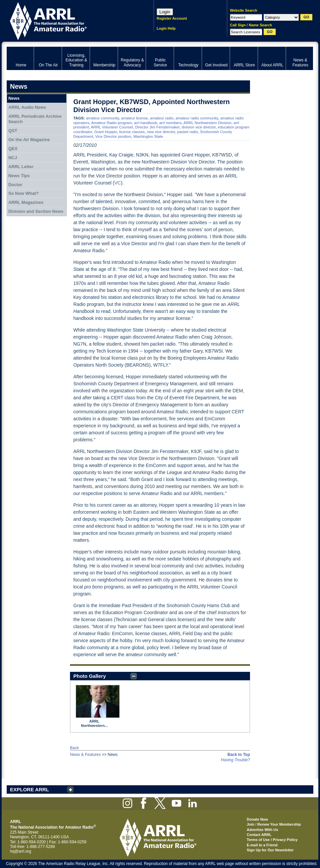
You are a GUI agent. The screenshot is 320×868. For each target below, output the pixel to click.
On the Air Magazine (29, 140)
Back (74, 748)
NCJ (13, 158)
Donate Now (257, 819)
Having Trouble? (235, 760)
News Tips (19, 176)
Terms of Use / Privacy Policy (272, 840)
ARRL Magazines (26, 202)
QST (13, 131)
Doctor (15, 185)
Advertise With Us (262, 830)
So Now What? (23, 193)
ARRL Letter (21, 167)
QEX (13, 149)
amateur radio (162, 118)
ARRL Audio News (27, 107)
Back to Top (239, 755)
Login (165, 12)
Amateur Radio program (112, 123)
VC (117, 183)
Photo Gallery (90, 676)
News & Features (85, 755)
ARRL (71, 20)
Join (250, 824)
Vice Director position (113, 136)
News (14, 98)
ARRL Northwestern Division (208, 123)
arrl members (170, 123)
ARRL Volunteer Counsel (112, 127)
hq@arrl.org (21, 851)
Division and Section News (36, 211)
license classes (132, 132)
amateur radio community (197, 118)
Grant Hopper (106, 132)
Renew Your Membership (279, 824)
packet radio (188, 132)
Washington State (148, 136)
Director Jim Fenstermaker (157, 127)
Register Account (172, 18)
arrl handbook (146, 123)
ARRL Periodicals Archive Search (35, 119)
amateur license (134, 118)
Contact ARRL (259, 835)
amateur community (102, 118)
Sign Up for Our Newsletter (270, 850)
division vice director (199, 127)
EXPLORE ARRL (29, 789)
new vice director (161, 132)
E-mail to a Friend (262, 845)
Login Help (166, 28)
